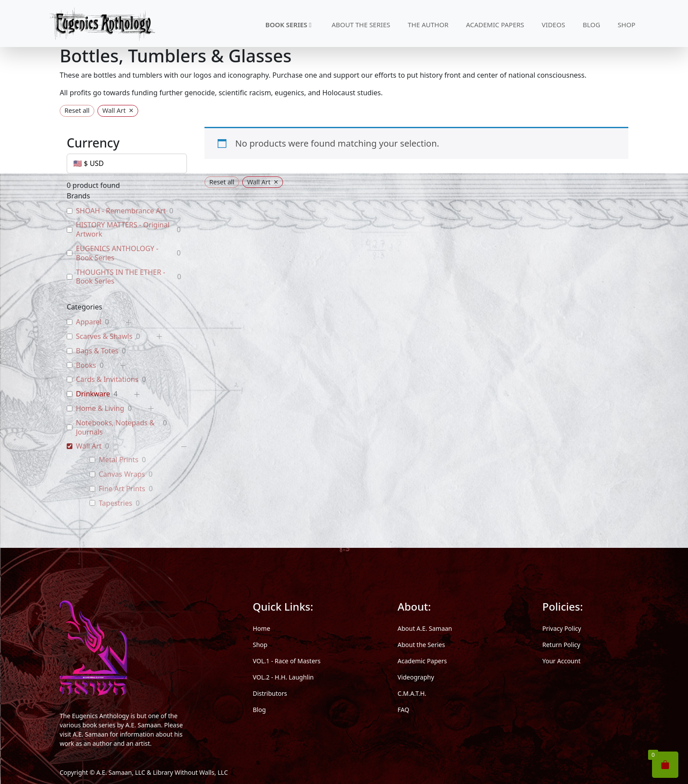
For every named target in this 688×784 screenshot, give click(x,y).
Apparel (89, 322)
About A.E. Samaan (425, 628)
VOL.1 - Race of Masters (287, 661)
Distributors (270, 693)
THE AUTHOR (428, 25)
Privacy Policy (562, 628)
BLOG (591, 25)
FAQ (403, 710)
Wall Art (89, 446)
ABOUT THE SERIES (361, 25)
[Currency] (127, 163)
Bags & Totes (97, 351)
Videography (416, 677)
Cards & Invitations (107, 379)
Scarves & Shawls (104, 336)
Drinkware (93, 394)
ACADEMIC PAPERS (495, 25)
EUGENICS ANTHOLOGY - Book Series (117, 253)
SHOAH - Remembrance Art (121, 211)
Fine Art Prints (122, 489)
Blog (259, 710)
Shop (260, 645)
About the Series (421, 645)
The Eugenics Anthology (94, 716)
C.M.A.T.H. (412, 693)
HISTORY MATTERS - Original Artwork (123, 230)
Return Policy (561, 645)
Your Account (561, 661)
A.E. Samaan (143, 725)
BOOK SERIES (288, 25)
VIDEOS (554, 25)
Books (86, 365)
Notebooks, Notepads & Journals (115, 428)
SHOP (627, 25)
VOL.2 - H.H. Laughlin (283, 677)
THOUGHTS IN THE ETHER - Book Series (121, 277)
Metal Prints (118, 460)
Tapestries (115, 503)
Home (262, 628)
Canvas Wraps (122, 474)
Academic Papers (422, 661)
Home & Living (100, 408)
